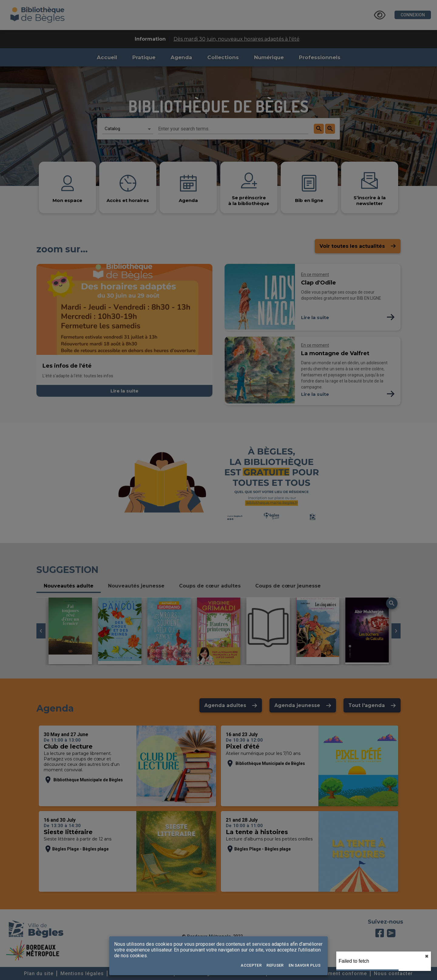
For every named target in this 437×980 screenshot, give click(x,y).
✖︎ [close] (427, 956)
